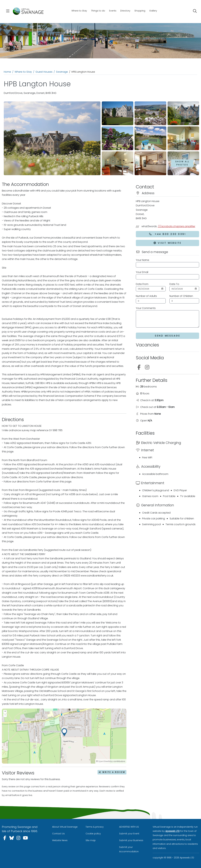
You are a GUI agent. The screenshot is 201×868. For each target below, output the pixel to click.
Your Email (142, 272)
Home (7, 72)
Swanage (62, 72)
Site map (91, 840)
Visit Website (167, 243)
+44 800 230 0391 (167, 234)
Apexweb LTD (172, 831)
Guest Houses (44, 72)
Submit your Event (129, 834)
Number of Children (181, 296)
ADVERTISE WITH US (129, 827)
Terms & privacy (95, 827)
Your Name (143, 260)
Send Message (167, 336)
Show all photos (182, 163)
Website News (60, 840)
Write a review (112, 772)
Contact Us (58, 834)
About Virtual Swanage (65, 827)
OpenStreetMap (106, 761)
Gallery (153, 11)
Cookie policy (93, 834)
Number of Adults (146, 296)
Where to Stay (79, 11)
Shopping (140, 11)
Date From (142, 284)
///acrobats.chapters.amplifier (177, 226)
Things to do (98, 11)
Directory (125, 11)
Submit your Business (131, 840)
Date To (174, 284)
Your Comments (146, 308)
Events (113, 11)
